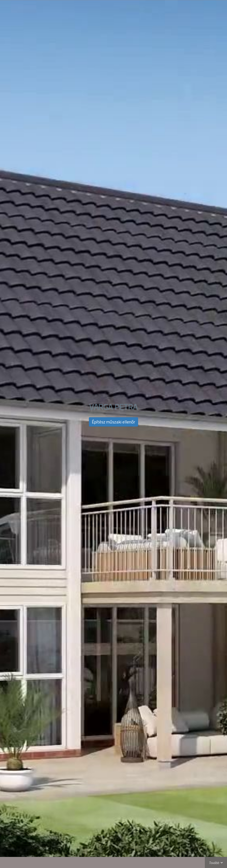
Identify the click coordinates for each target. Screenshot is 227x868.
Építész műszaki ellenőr (113, 422)
